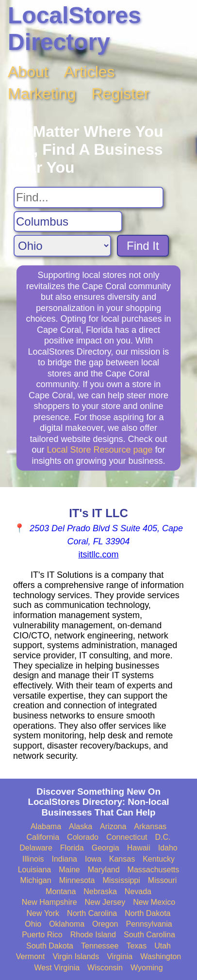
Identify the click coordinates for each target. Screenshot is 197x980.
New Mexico (154, 902)
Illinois (33, 859)
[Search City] (68, 222)
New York (43, 913)
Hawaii (139, 848)
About (28, 72)
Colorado (83, 837)
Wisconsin (105, 968)
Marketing (42, 94)
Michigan (36, 880)
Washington (161, 956)
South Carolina (149, 935)
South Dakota (50, 946)
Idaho (168, 848)
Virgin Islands (76, 956)
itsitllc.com (98, 555)
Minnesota (77, 880)
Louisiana (35, 870)
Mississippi (121, 880)
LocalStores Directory (74, 29)
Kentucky (159, 859)
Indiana (64, 859)
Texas (136, 946)
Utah (163, 946)
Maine (69, 870)
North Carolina (92, 913)
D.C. (163, 837)
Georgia (106, 848)
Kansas (122, 859)
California (43, 837)
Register (121, 94)
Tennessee (100, 946)
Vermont (31, 956)
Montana (61, 891)
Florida (72, 848)
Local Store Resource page (99, 450)
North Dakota (148, 913)
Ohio (33, 924)
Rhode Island (93, 935)
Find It (143, 246)
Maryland (104, 870)
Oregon (105, 924)
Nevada (138, 891)
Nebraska (100, 891)
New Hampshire (49, 902)
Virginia (120, 956)
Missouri (163, 880)
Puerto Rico (42, 935)
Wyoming (147, 968)
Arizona (113, 826)
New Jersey (105, 902)
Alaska (81, 826)
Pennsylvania (149, 924)
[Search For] (89, 197)
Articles (90, 72)
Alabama (46, 826)
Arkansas (150, 826)
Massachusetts (154, 870)
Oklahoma (67, 924)
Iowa (93, 859)
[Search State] (62, 246)
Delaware (36, 848)
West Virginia (57, 968)
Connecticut (127, 837)
